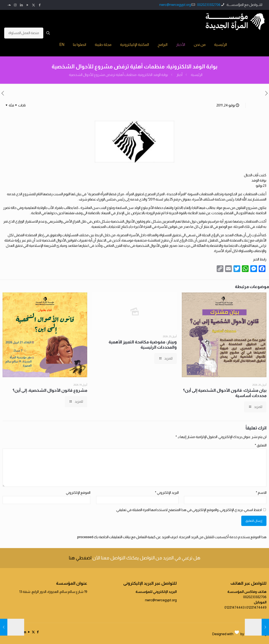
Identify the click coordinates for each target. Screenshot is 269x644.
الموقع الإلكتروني (78, 493)
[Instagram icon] (15, 5)
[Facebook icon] (40, 5)
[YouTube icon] (27, 5)
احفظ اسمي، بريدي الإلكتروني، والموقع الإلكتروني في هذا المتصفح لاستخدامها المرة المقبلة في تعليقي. (189, 510)
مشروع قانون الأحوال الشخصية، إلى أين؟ (50, 390)
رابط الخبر (260, 259)
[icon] (9, 5)
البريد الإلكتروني (167, 493)
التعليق (261, 445)
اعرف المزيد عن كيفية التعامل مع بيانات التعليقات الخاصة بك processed (128, 537)
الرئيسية (197, 75)
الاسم (261, 493)
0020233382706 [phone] (209, 5)
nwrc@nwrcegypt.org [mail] (175, 5)
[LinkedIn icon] (21, 5)
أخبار (179, 75)
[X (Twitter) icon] (34, 5)
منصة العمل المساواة (24, 33)
